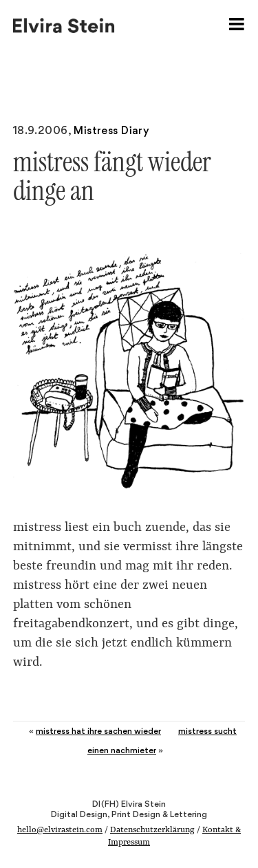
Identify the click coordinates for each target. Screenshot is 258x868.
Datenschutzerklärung (152, 830)
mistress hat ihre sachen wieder (98, 731)
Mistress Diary (111, 130)
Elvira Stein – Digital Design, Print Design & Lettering (65, 24)
